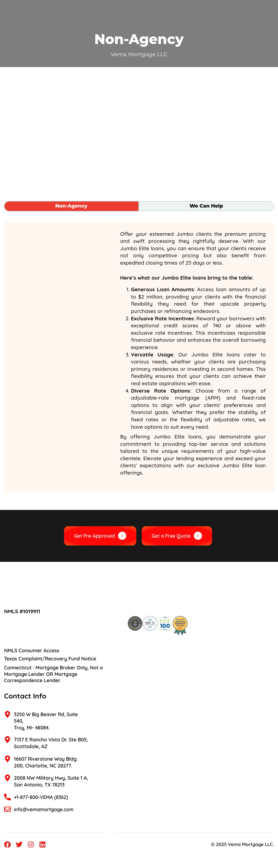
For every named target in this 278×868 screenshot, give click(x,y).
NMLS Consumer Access (32, 651)
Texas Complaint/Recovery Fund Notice (50, 659)
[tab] (71, 206)
